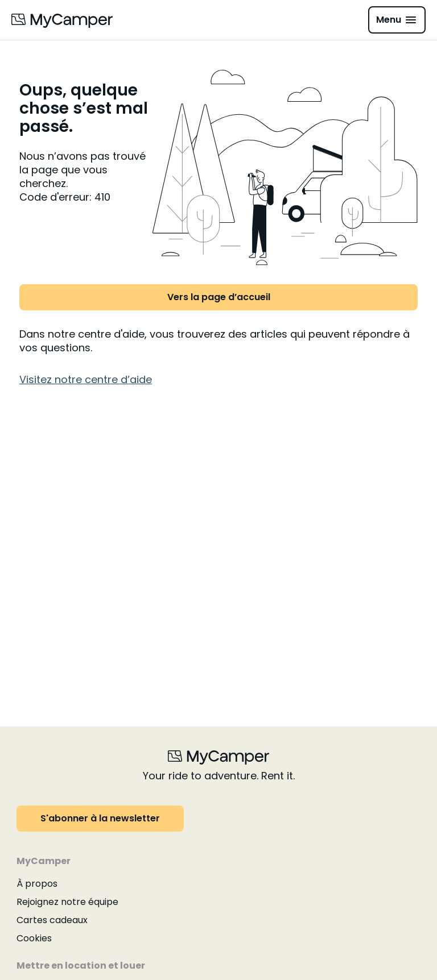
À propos (37, 884)
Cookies (34, 938)
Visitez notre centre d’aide (86, 379)
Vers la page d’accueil (219, 297)
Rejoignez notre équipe (67, 902)
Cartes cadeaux (52, 920)
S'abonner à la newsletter (100, 818)
